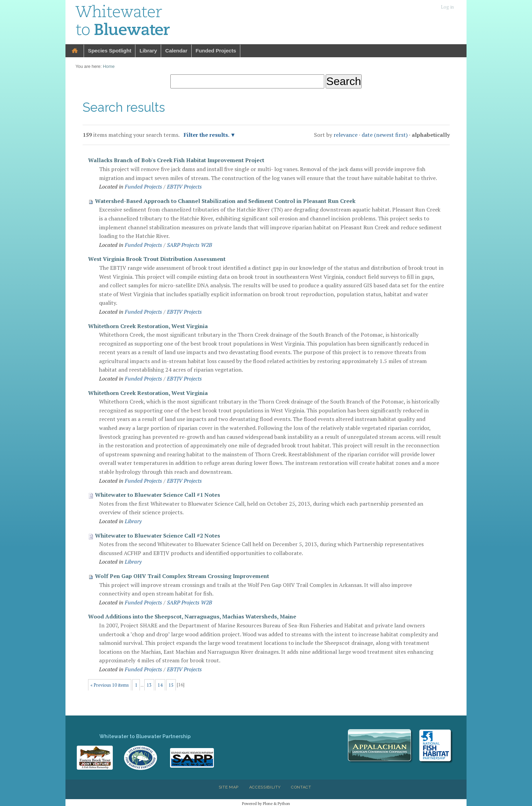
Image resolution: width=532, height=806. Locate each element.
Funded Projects (216, 51)
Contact (301, 787)
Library (148, 51)
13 (149, 685)
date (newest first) (385, 135)
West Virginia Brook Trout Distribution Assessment (157, 259)
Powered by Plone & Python (266, 803)
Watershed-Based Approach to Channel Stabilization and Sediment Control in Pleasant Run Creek (225, 201)
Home (75, 51)
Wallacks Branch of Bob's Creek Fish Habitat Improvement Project (176, 160)
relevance (346, 135)
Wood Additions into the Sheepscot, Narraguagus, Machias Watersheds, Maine (192, 616)
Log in (447, 7)
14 (160, 685)
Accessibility (265, 787)
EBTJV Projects (184, 187)
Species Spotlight (110, 51)
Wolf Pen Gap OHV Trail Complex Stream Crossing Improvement (182, 576)
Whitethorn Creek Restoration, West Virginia (148, 326)
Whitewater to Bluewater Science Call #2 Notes (158, 536)
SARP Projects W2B (190, 245)
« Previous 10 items (110, 685)
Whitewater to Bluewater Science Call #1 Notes (158, 495)
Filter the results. (207, 135)
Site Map (229, 787)
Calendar (176, 51)
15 (171, 685)
